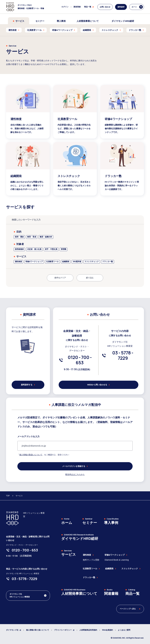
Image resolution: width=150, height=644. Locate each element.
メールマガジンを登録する (75, 466)
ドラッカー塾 (90, 577)
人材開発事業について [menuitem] (88, 21)
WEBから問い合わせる (99, 385)
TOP (8, 496)
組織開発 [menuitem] (88, 30)
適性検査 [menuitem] (14, 30)
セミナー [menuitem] (40, 21)
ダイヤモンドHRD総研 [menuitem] (123, 21)
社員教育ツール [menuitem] (36, 30)
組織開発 (111, 569)
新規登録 (77, 7)
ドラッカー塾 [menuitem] (136, 30)
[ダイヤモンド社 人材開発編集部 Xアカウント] (28, 596)
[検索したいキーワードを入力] (75, 220)
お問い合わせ (105, 7)
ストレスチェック (131, 569)
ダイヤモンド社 (14, 630)
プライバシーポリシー (64, 630)
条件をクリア (60, 278)
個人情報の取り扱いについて (38, 630)
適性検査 (88, 555)
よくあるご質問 (124, 630)
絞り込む (90, 278)
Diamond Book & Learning (117, 560)
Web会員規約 (107, 630)
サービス (19, 21)
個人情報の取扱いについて (31, 455)
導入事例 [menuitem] (61, 21)
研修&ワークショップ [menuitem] (64, 30)
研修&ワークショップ (116, 555)
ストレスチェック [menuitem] (111, 30)
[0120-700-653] (80, 360)
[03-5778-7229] (123, 355)
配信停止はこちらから (75, 474)
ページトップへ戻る (130, 609)
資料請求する (28, 385)
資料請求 (121, 7)
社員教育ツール (91, 569)
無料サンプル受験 (91, 560)
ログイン (65, 7)
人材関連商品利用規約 (88, 630)
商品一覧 (89, 7)
